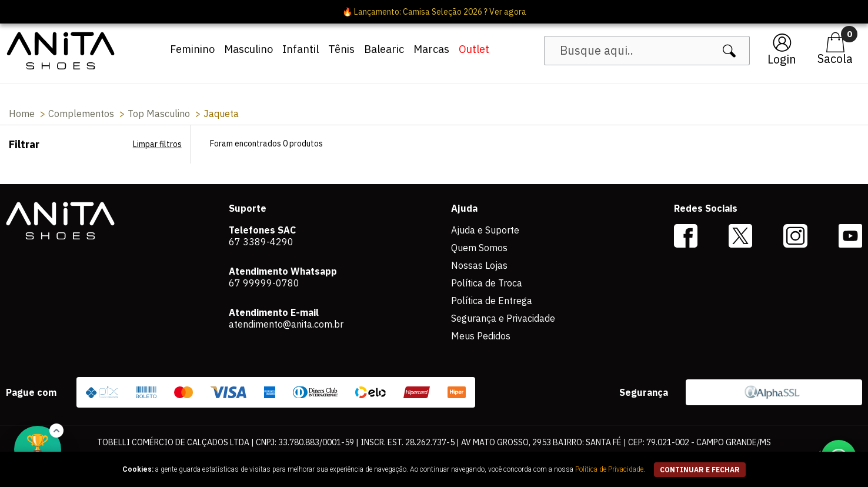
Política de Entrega (492, 301)
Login (782, 59)
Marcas (431, 49)
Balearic (384, 49)
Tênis (341, 49)
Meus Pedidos (481, 336)
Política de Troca (487, 283)
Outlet (474, 49)
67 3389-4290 (261, 242)
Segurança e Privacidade (503, 318)
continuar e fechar (700, 470)
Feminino (192, 49)
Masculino (248, 49)
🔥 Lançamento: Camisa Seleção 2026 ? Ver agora (434, 12)
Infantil (301, 49)
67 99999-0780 (264, 283)
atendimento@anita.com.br (286, 324)
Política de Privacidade (609, 469)
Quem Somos (479, 248)
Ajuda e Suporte (485, 230)
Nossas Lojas (479, 265)
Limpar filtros (157, 144)
